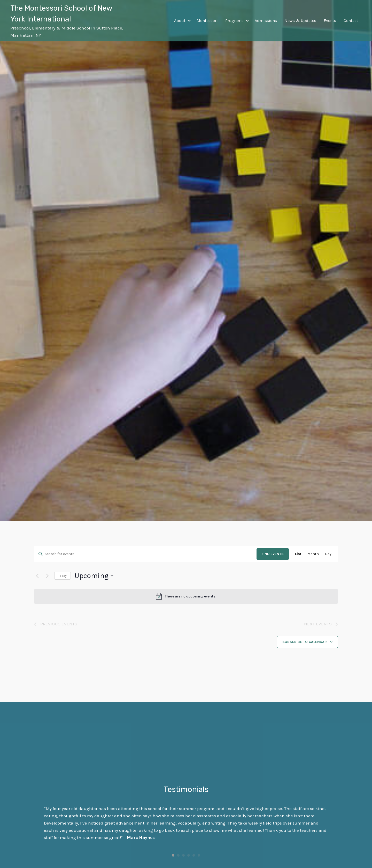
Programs (234, 21)
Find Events (273, 554)
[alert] (186, 596)
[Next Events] (47, 576)
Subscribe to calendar (305, 642)
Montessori (207, 21)
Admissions (266, 21)
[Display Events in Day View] (328, 554)
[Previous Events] (37, 576)
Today (63, 576)
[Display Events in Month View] (313, 554)
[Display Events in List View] (298, 554)
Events (330, 21)
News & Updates (300, 21)
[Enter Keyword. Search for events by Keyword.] (145, 554)
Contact (351, 21)
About (180, 21)
